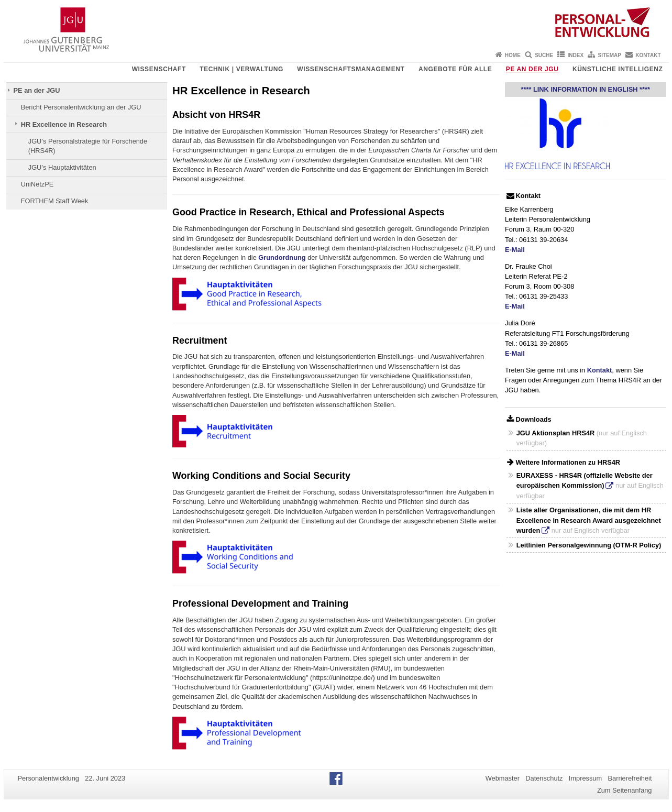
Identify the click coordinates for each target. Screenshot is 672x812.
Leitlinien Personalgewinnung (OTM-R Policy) (589, 545)
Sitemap (610, 55)
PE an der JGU (532, 69)
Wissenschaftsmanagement (351, 69)
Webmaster (503, 778)
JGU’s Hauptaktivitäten (62, 167)
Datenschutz (544, 778)
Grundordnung (282, 257)
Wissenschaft (159, 69)
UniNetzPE (37, 184)
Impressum (585, 778)
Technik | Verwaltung (241, 69)
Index (576, 55)
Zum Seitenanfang (625, 790)
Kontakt (648, 55)
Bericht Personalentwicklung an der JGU (81, 107)
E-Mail (515, 250)
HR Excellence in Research (64, 124)
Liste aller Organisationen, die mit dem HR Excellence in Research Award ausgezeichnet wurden (589, 520)
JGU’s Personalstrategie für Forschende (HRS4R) (88, 146)
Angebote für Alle (455, 69)
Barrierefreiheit (630, 778)
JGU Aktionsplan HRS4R (556, 433)
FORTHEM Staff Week (55, 201)
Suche (544, 55)
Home (513, 55)
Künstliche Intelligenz (618, 69)
